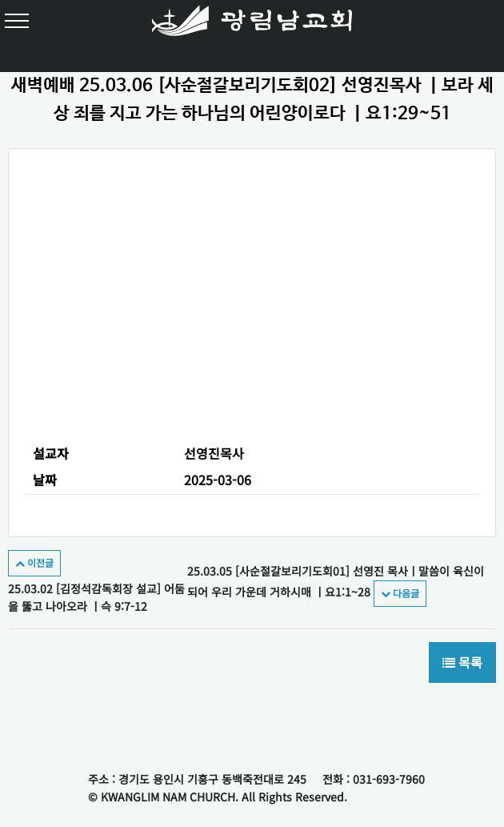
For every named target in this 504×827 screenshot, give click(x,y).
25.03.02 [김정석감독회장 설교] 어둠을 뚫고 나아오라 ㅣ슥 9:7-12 (96, 584)
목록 (462, 662)
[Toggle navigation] (20, 20)
